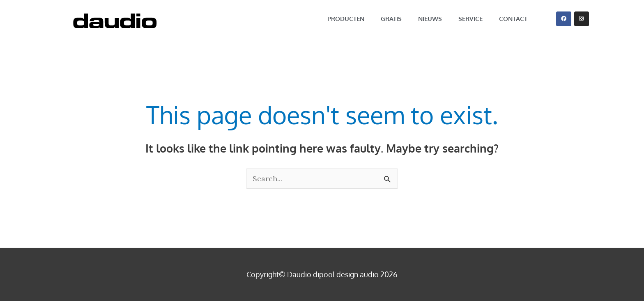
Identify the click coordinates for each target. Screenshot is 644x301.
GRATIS (391, 19)
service (470, 19)
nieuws (430, 19)
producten (346, 19)
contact (513, 19)
